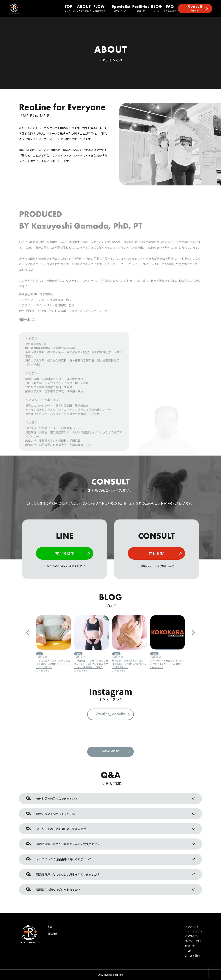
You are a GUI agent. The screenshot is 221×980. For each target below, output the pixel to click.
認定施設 (52, 933)
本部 (50, 927)
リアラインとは (84, 9)
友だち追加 (65, 553)
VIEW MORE (111, 752)
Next (194, 632)
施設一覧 (141, 9)
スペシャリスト (121, 9)
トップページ (69, 9)
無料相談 (195, 8)
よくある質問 (170, 9)
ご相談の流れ (99, 9)
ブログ (157, 9)
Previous (27, 632)
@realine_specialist (110, 714)
